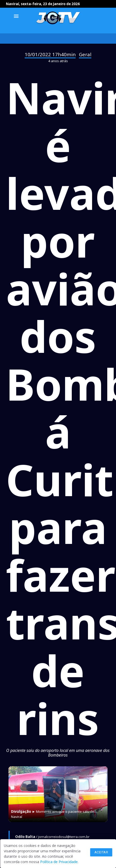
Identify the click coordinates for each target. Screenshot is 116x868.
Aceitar (101, 852)
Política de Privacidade (59, 862)
